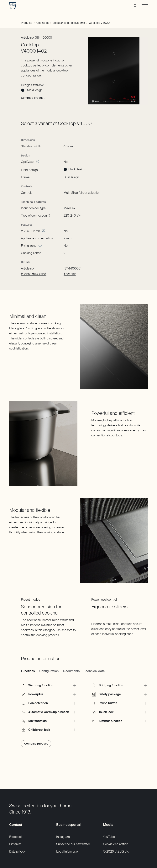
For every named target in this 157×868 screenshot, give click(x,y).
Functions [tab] (28, 671)
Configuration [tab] (49, 671)
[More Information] (38, 162)
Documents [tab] (71, 671)
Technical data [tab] (94, 671)
